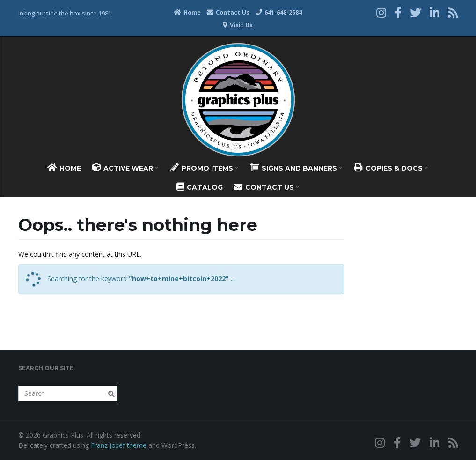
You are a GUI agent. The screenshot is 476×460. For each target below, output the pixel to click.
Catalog (200, 187)
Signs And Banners (296, 168)
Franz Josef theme (119, 445)
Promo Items (204, 168)
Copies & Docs (391, 168)
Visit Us (238, 25)
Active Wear (125, 168)
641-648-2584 (279, 12)
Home (187, 12)
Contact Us (228, 12)
